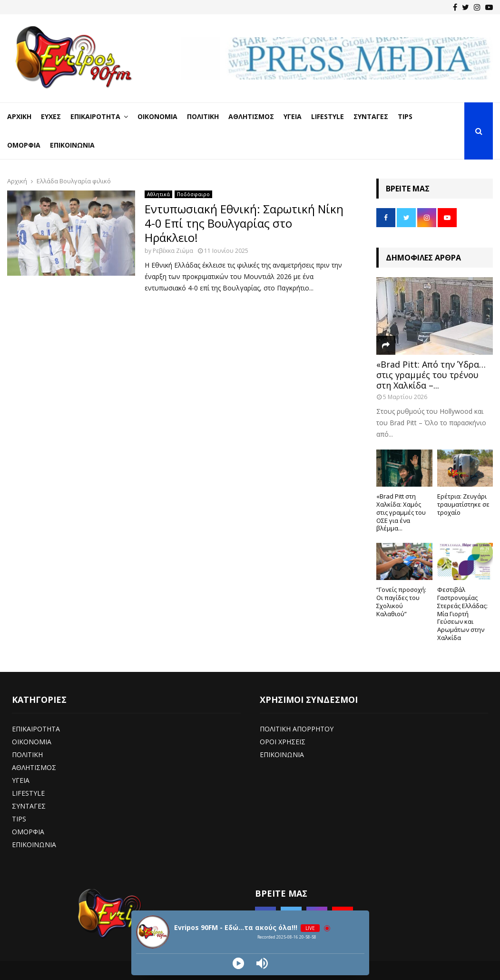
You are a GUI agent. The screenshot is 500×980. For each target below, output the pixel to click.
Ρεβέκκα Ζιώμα (173, 251)
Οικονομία (157, 116)
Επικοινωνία (72, 145)
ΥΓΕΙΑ (21, 780)
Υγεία (293, 116)
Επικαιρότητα (95, 116)
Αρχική (19, 116)
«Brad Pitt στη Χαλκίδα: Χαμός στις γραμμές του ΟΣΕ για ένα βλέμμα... (401, 512)
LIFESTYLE (28, 793)
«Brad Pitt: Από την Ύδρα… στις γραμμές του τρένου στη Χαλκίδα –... (431, 375)
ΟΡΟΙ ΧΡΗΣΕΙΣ (283, 742)
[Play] (238, 963)
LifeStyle (328, 116)
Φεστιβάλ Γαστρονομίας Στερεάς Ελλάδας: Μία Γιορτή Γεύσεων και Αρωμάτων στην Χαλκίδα (462, 614)
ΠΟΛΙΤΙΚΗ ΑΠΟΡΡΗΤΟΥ (297, 729)
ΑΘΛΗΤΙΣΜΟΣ (34, 767)
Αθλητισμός (251, 116)
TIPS (19, 819)
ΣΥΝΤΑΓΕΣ (29, 806)
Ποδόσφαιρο (193, 194)
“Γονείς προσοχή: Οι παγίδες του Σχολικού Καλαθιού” (401, 601)
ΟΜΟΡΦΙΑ (28, 832)
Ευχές (51, 116)
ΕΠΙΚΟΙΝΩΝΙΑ (34, 845)
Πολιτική (203, 116)
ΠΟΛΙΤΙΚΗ (27, 755)
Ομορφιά (24, 145)
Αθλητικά (158, 194)
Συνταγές (371, 116)
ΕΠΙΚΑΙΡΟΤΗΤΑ (36, 729)
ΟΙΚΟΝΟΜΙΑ (32, 742)
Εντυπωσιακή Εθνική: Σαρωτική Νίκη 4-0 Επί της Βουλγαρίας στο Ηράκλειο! (244, 223)
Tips (405, 116)
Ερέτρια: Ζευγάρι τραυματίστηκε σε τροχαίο (463, 504)
